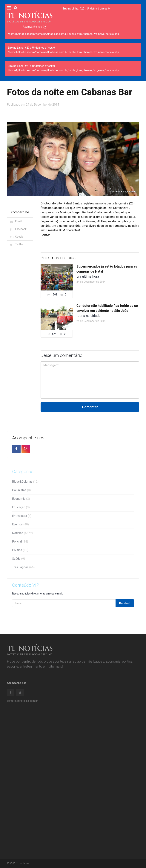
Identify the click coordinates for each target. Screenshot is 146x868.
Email (18, 221)
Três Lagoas (23, 568)
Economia (21, 500)
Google (19, 237)
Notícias (22, 534)
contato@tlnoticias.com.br (22, 702)
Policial (20, 543)
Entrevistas (22, 517)
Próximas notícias (58, 258)
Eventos (20, 526)
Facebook (21, 229)
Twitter (19, 244)
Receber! (125, 603)
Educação (21, 508)
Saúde (19, 560)
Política (20, 551)
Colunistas (21, 491)
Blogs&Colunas (25, 483)
